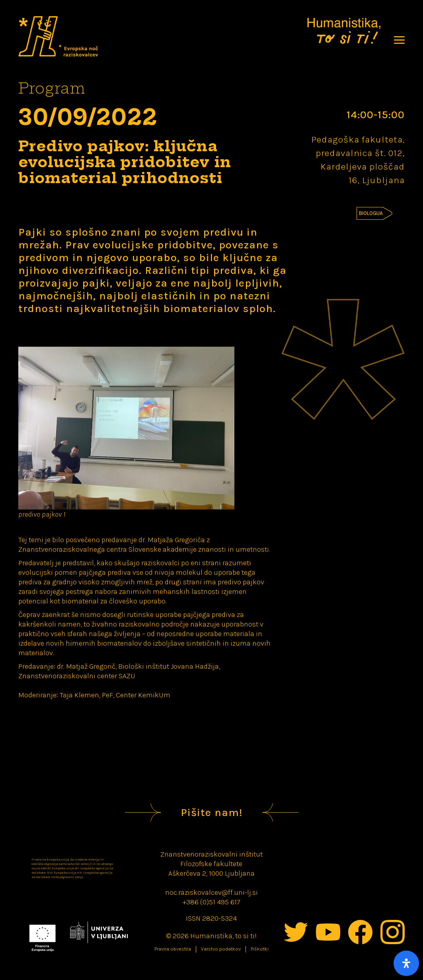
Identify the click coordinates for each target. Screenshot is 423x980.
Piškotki (260, 949)
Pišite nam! (212, 812)
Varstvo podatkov (221, 949)
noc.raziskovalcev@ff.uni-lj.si (211, 892)
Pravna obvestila (173, 949)
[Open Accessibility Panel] (406, 963)
